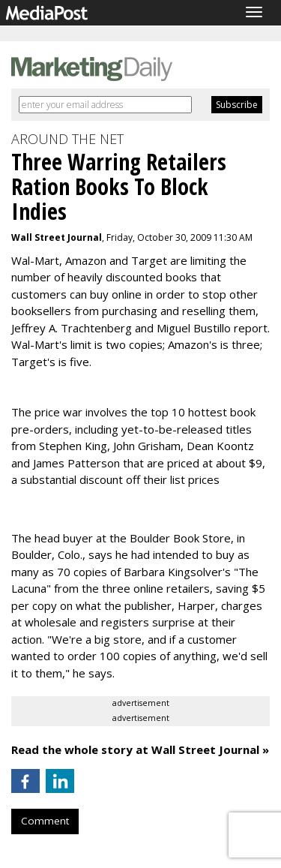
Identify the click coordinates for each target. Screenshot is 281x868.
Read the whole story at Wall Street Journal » (140, 749)
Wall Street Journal (57, 237)
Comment (45, 821)
